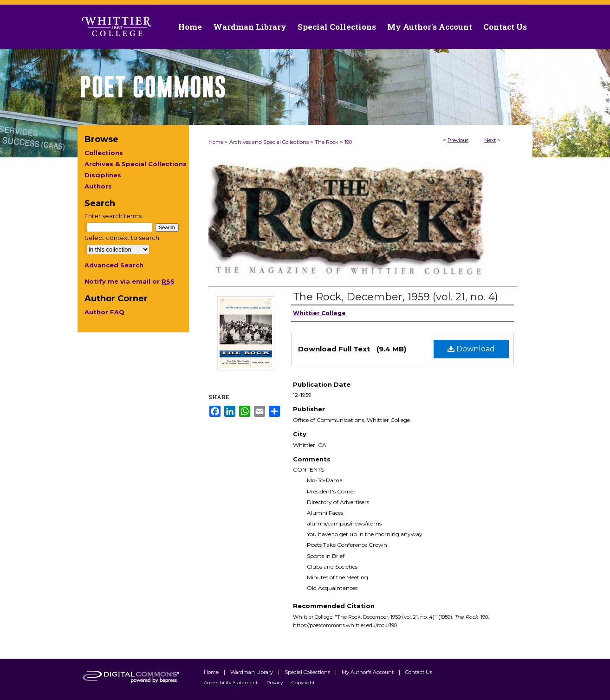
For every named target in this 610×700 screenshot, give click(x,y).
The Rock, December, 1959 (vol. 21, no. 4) (396, 297)
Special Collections (308, 672)
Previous (458, 140)
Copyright (303, 683)
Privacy (275, 683)
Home (216, 142)
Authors (98, 186)
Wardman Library (252, 672)
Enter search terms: (114, 216)
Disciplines (103, 175)
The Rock (327, 142)
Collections (104, 153)
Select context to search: (123, 238)
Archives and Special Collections (269, 142)
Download (471, 349)
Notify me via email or (130, 281)
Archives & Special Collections (136, 164)
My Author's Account (368, 672)
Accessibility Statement (231, 683)
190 (348, 142)
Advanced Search (114, 265)
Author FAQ (104, 312)
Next (490, 140)
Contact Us (505, 27)
